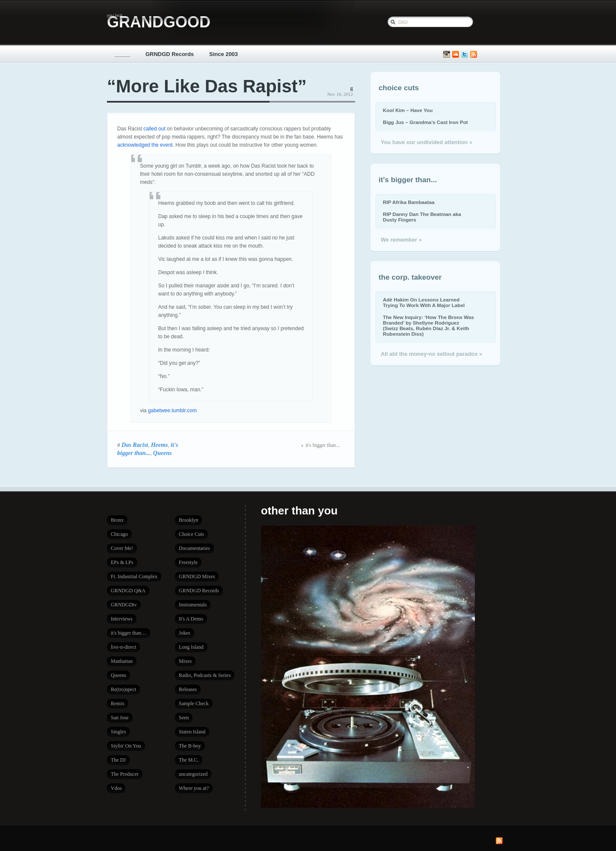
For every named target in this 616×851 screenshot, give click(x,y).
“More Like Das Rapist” (207, 86)
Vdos (116, 788)
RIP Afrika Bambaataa (409, 202)
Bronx (117, 520)
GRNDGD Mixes (197, 576)
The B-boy (190, 746)
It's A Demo (191, 619)
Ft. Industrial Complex (134, 576)
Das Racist (135, 445)
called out (154, 129)
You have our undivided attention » (426, 142)
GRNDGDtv (124, 605)
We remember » (401, 240)
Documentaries (194, 548)
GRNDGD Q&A (128, 591)
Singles (118, 732)
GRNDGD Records (170, 54)
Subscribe (474, 55)
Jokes (185, 633)
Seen (184, 718)
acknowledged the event (145, 145)
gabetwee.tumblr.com (172, 411)
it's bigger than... (320, 445)
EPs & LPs (122, 562)
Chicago (119, 534)
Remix (118, 703)
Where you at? (194, 788)
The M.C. (189, 760)
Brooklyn (188, 520)
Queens (163, 453)
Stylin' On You (126, 746)
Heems (160, 445)
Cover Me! (122, 548)
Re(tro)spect (123, 689)
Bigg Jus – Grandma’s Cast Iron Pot (425, 122)
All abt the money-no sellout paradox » (431, 354)
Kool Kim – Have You (408, 110)
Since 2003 (224, 54)
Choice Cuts (191, 534)
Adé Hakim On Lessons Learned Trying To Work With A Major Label (424, 302)
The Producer (125, 774)
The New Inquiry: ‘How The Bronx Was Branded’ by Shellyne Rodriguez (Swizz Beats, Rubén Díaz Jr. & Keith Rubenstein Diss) (428, 325)
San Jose (120, 718)
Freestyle (188, 562)
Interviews (122, 619)
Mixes (185, 661)
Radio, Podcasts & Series (205, 675)
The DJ (118, 760)
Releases (188, 689)
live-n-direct (123, 647)
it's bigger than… (129, 633)
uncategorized (193, 774)
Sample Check (194, 703)
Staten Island (192, 732)
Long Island (191, 647)
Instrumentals (193, 605)
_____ (122, 54)
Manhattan (122, 661)
